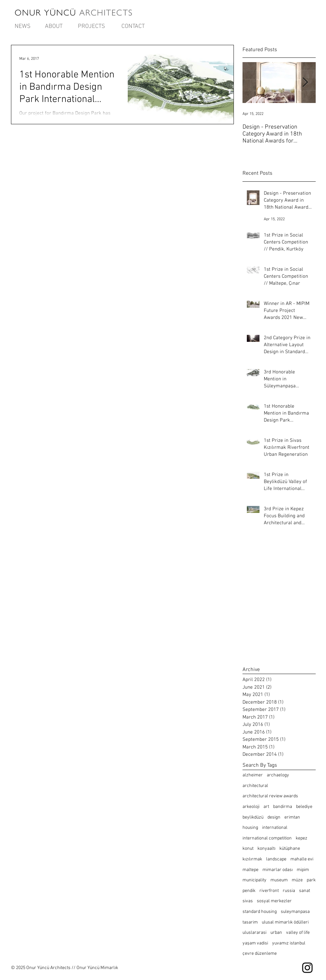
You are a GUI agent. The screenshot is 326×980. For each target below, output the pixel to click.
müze (297, 880)
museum (279, 880)
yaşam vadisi (255, 943)
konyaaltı (266, 849)
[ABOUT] (54, 27)
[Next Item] (305, 83)
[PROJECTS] (91, 27)
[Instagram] (307, 968)
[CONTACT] (133, 27)
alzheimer (253, 775)
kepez (302, 838)
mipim (303, 870)
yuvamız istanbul (289, 943)
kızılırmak (252, 859)
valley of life (298, 933)
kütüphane (290, 849)
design (274, 817)
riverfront (269, 891)
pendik (249, 891)
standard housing (260, 912)
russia (289, 891)
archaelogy (278, 775)
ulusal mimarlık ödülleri (285, 922)
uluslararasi (254, 933)
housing (250, 828)
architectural (255, 786)
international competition (267, 838)
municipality (254, 880)
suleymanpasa (295, 912)
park (311, 880)
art (266, 807)
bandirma (283, 807)
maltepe (250, 870)
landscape (276, 859)
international (275, 828)
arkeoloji (251, 807)
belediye (304, 807)
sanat (305, 891)
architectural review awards (270, 796)
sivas (248, 901)
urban (276, 933)
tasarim (250, 922)
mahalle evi (302, 859)
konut (248, 849)
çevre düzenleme (260, 954)
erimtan (292, 817)
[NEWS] (23, 27)
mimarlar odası (278, 870)
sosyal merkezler (274, 901)
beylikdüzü (253, 817)
